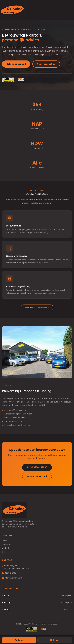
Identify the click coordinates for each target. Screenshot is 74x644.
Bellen (19, 640)
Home (5, 541)
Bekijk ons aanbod (16, 64)
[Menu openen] (71, 10)
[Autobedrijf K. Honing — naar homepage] (12, 10)
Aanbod (5, 548)
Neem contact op (46, 64)
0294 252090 (10, 573)
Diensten (6, 544)
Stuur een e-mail (37, 477)
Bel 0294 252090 (37, 468)
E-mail (55, 640)
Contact (6, 552)
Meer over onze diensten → (37, 308)
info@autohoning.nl (13, 578)
